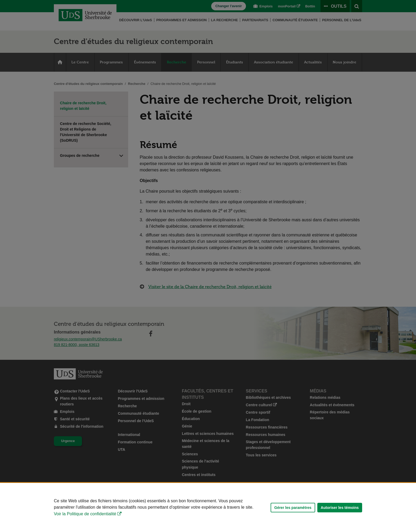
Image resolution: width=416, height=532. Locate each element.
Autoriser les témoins (340, 508)
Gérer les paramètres (293, 508)
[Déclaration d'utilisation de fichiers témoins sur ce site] (208, 507)
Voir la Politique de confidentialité (85, 514)
